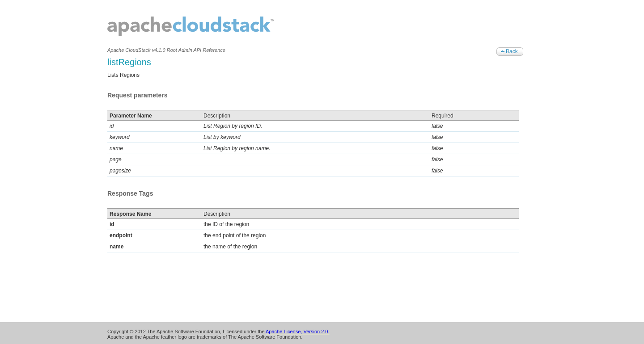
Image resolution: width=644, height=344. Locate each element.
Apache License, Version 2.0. (297, 331)
